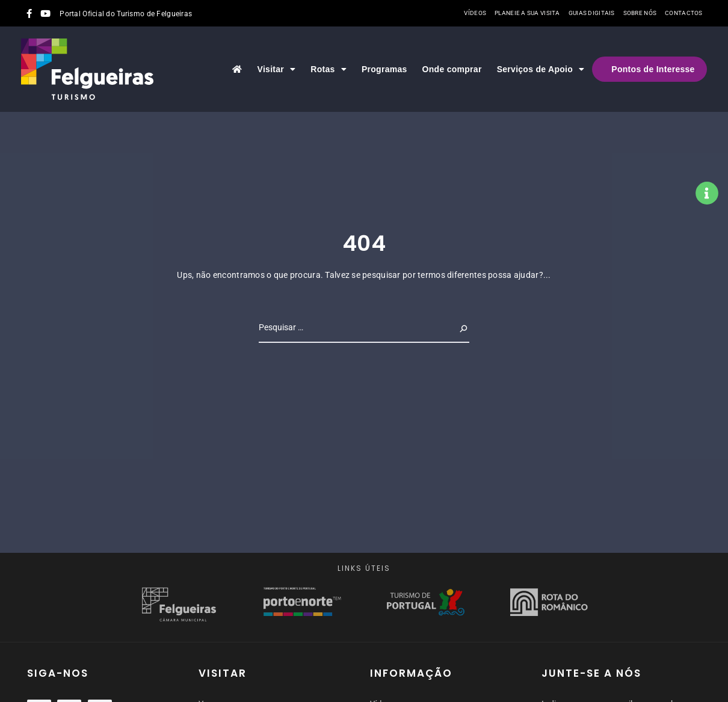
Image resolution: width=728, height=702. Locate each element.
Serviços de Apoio (541, 69)
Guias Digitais (592, 13)
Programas (384, 69)
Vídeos (475, 13)
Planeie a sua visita (527, 13)
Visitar (277, 69)
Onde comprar (452, 69)
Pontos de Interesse (653, 69)
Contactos (684, 13)
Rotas (329, 69)
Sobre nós (640, 13)
